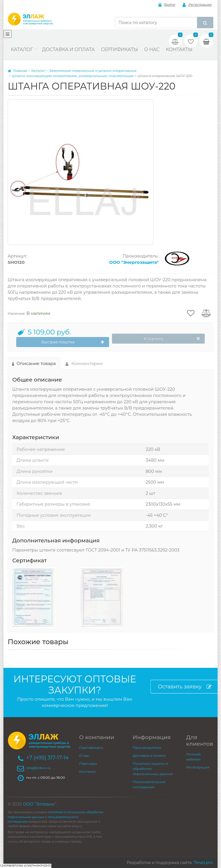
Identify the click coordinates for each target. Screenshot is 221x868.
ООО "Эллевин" (39, 804)
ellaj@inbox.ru (38, 768)
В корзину (172, 339)
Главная (17, 71)
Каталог (22, 49)
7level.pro (203, 863)
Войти (167, 5)
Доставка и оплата (68, 49)
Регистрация (197, 5)
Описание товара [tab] (34, 363)
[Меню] (8, 34)
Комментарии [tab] (84, 363)
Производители (147, 748)
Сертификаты (119, 49)
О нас (152, 49)
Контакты (179, 49)
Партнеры (88, 763)
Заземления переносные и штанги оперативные (93, 71)
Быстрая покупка (73, 342)
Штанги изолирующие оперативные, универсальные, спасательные (73, 76)
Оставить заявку (185, 687)
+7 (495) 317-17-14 (48, 758)
